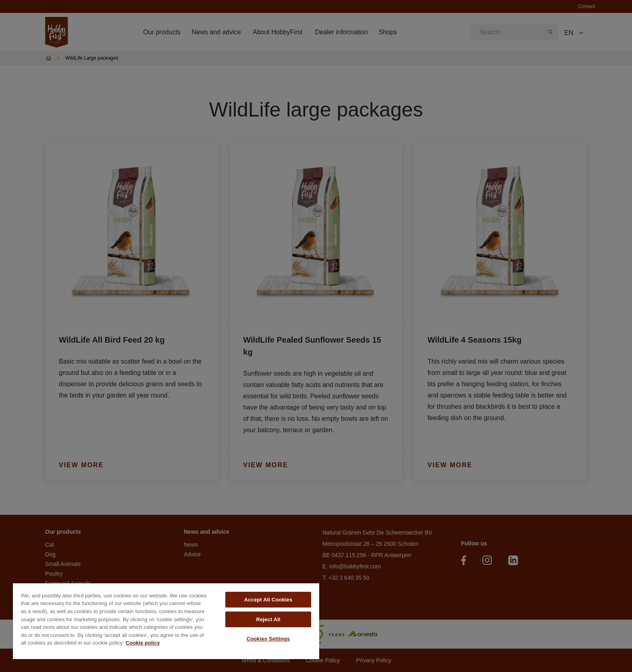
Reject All (268, 619)
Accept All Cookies (268, 600)
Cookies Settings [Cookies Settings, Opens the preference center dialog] (268, 639)
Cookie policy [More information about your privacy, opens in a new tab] (143, 643)
